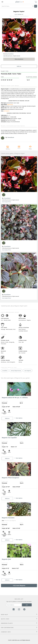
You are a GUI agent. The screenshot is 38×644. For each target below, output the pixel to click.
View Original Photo (7, 202)
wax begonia (7, 111)
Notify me (19, 66)
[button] (33, 6)
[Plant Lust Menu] (2, 2)
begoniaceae (10, 104)
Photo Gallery (8, 149)
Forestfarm (7, 198)
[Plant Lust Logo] (20, 2)
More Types (30, 149)
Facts (19, 149)
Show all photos (19, 59)
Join (27, 605)
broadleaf (5, 371)
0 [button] (36, 1)
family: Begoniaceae (16, 371)
